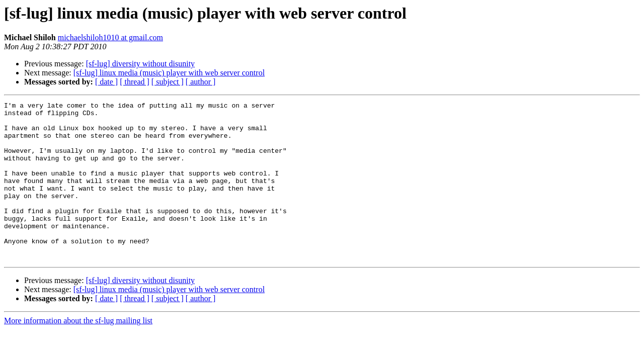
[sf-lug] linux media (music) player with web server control (169, 73)
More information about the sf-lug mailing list (78, 352)
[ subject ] (168, 82)
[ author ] (201, 82)
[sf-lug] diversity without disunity (140, 64)
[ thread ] (135, 82)
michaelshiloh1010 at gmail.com (110, 37)
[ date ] (106, 82)
